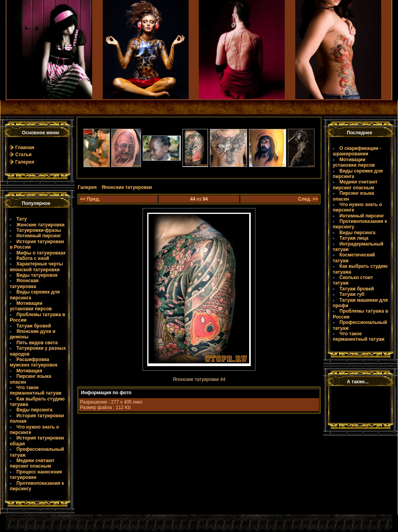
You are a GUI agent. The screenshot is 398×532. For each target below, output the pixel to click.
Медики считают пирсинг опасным (32, 463)
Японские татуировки (127, 187)
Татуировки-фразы (39, 230)
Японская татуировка (24, 283)
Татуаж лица (354, 238)
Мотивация (29, 371)
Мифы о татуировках (41, 253)
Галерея (25, 162)
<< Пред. (90, 199)
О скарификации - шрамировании (357, 151)
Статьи (23, 155)
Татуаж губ (352, 294)
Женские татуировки (40, 225)
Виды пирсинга (34, 410)
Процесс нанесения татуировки (36, 475)
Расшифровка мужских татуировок (34, 362)
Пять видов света (37, 343)
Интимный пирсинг (39, 236)
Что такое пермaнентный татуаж (36, 390)
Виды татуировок (37, 275)
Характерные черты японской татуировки (36, 267)
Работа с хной (33, 258)
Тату (22, 219)
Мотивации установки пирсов (31, 306)
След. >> (308, 199)
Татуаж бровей (34, 326)
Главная (25, 148)
